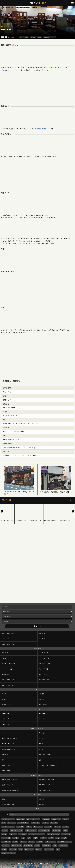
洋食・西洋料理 (43, 669)
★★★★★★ (5, 713)
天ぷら (51, 838)
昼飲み (3, 760)
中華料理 (4, 658)
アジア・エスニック (45, 664)
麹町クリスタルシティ (9, 853)
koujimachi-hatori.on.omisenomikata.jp (19, 448)
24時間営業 (21, 819)
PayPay (66, 819)
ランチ (40, 37)
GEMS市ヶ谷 (7, 70)
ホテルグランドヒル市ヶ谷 (37, 834)
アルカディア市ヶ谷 (8, 827)
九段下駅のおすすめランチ (47, 785)
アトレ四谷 (54, 823)
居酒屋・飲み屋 (24, 37)
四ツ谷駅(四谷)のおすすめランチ (11, 790)
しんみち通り (35, 823)
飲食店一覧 (42, 633)
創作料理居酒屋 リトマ (43, 129)
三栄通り (16, 838)
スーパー (66, 827)
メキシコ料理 (6, 838)
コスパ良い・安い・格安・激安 (48, 765)
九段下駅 (42, 699)
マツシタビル (66, 834)
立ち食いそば (63, 846)
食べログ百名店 (49, 849)
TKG (4, 823)
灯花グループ (28, 846)
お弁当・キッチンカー (8, 685)
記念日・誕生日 (6, 771)
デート (41, 738)
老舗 (40, 760)
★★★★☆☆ (5, 719)
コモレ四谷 (48, 827)
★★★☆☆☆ (43, 719)
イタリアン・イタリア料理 (47, 658)
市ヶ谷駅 (33, 37)
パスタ (65, 830)
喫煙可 (36, 838)
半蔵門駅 (42, 694)
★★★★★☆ (14, 37)
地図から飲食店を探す (8, 644)
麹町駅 (3, 699)
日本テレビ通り (50, 842)
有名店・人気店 (6, 765)
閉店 (21, 849)
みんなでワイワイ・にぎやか (10, 738)
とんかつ (45, 823)
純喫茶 (4, 849)
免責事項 (42, 799)
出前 (23, 838)
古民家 (41, 744)
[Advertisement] (37, 87)
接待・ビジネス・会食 (45, 755)
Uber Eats (12, 823)
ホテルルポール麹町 (53, 834)
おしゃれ (4, 733)
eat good (46, 819)
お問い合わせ (43, 804)
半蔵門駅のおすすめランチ (47, 780)
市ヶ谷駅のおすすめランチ (9, 780)
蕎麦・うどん (43, 674)
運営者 (3, 799)
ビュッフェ (13, 834)
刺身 (29, 838)
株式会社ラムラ (17, 846)
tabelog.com (8, 455)
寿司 (58, 838)
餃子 (58, 849)
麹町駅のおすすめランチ (8, 785)
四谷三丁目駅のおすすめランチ (48, 790)
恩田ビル (23, 842)
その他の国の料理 (44, 680)
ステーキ (57, 827)
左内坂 (64, 838)
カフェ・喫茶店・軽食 (8, 680)
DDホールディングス (33, 819)
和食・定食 (5, 653)
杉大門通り (6, 846)
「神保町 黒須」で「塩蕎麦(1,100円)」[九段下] (54, 492)
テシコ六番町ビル (44, 830)
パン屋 (4, 834)
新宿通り (32, 842)
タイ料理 (5, 830)
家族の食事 (5, 755)
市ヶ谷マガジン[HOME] (8, 633)
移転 (55, 846)
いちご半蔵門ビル (23, 823)
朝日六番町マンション (50, 37)
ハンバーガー (56, 830)
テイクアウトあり (31, 830)
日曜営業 (40, 842)
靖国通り (39, 849)
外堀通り (43, 838)
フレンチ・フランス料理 (8, 664)
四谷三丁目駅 (43, 705)
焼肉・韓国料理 (6, 674)
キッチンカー (38, 827)
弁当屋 (15, 842)
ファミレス (22, 834)
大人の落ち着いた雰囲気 (8, 749)
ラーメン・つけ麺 (7, 669)
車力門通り (13, 849)
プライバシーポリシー (8, 804)
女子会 (41, 749)
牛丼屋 (37, 846)
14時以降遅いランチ (8, 819)
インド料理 (20, 827)
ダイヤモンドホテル (16, 830)
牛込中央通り (46, 846)
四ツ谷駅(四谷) (6, 705)
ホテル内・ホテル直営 (8, 744)
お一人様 (42, 733)
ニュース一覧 (5, 639)
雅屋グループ (29, 849)
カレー (29, 827)
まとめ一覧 (42, 639)
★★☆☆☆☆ (5, 724)
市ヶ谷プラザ (6, 842)
